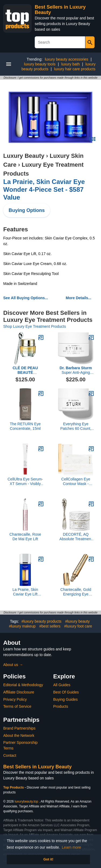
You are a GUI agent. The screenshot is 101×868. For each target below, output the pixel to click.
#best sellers (50, 626)
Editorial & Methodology (23, 685)
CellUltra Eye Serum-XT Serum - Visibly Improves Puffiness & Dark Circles (25, 482)
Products (61, 706)
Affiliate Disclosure (19, 692)
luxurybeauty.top (26, 801)
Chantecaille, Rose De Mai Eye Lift (25, 537)
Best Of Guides (66, 692)
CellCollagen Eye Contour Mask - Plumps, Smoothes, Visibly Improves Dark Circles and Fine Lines (76, 482)
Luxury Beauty (24, 156)
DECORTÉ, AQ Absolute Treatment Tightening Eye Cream (76, 537)
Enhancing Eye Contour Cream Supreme (25, 370)
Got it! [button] (48, 859)
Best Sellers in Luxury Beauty (37, 767)
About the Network (19, 735)
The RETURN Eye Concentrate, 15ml (25, 426)
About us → (13, 665)
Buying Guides (66, 699)
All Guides (62, 685)
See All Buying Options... (26, 298)
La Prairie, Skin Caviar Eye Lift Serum (25, 592)
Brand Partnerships (19, 728)
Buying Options (27, 210)
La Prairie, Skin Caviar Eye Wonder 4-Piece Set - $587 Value (44, 189)
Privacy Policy (15, 699)
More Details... (79, 298)
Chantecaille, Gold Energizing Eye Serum (76, 592)
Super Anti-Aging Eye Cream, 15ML (76, 370)
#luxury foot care (78, 626)
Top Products (14, 787)
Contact (10, 755)
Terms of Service (17, 706)
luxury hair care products (75, 69)
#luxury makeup (22, 626)
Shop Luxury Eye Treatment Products (35, 326)
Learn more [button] (72, 847)
